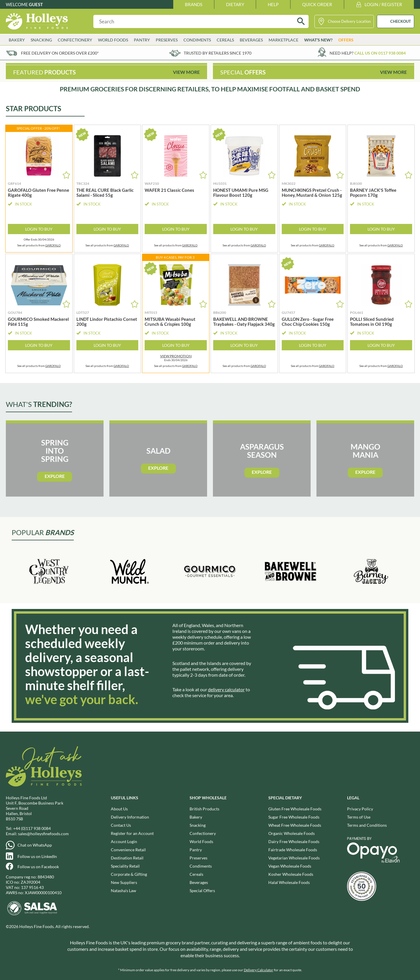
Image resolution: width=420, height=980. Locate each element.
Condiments (197, 40)
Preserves (167, 40)
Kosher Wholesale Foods (291, 874)
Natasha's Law (124, 891)
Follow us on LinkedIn (37, 856)
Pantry (142, 40)
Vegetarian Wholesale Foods (294, 858)
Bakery (17, 40)
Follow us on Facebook (38, 867)
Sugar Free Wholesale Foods (294, 817)
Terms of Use (359, 817)
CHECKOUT (401, 21)
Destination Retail (127, 858)
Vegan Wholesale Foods (290, 866)
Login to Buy (39, 229)
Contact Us (121, 825)
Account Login (124, 841)
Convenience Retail (128, 850)
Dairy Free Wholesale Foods (294, 841)
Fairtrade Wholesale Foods (293, 850)
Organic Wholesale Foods (292, 833)
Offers (346, 40)
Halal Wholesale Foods (289, 882)
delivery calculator (226, 689)
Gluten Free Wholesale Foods (295, 809)
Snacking (41, 40)
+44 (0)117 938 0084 (32, 828)
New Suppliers (124, 882)
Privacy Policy (360, 809)
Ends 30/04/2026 (176, 358)
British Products (204, 809)
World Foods (113, 40)
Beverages (251, 40)
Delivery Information (130, 817)
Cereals (225, 40)
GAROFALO (53, 245)
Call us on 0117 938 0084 (380, 53)
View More (186, 72)
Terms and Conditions (367, 825)
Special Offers (202, 891)
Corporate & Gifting (129, 874)
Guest (36, 4)
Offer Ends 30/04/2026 (39, 240)
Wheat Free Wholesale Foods (295, 825)
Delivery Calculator (259, 970)
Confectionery (75, 40)
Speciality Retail (125, 866)
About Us (119, 809)
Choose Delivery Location (349, 21)
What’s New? (318, 40)
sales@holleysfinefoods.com (43, 834)
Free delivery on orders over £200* (60, 53)
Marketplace (283, 40)
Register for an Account (132, 833)
